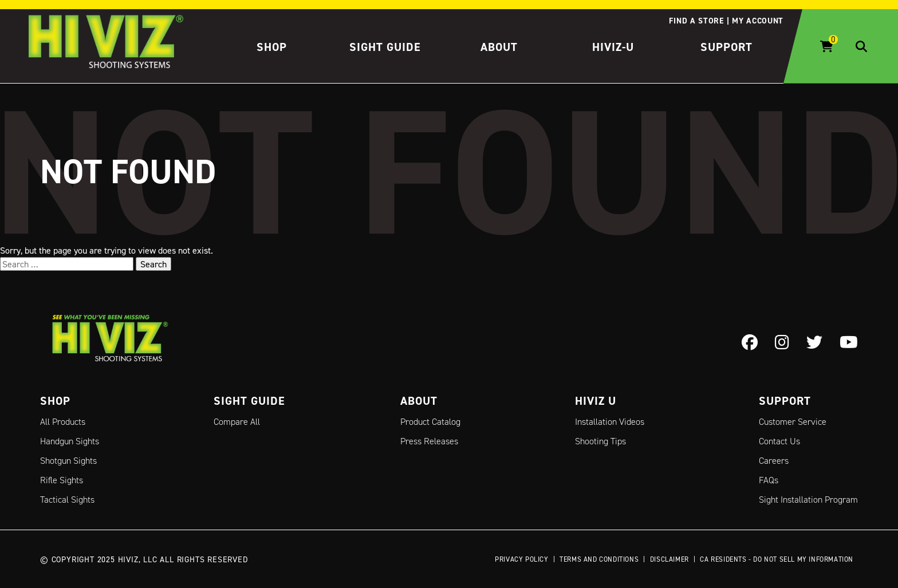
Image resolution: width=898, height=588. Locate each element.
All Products (63, 422)
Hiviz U (596, 401)
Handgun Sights (70, 441)
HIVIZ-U (613, 47)
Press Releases (429, 441)
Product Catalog (430, 422)
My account (758, 21)
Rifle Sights (62, 480)
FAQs (769, 480)
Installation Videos (610, 422)
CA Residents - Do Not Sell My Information (777, 559)
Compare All (237, 422)
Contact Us (779, 441)
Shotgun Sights (68, 461)
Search (153, 264)
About (499, 47)
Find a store (696, 21)
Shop (272, 47)
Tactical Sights (67, 500)
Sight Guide (385, 47)
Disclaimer (669, 559)
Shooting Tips (600, 441)
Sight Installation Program (808, 500)
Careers (774, 461)
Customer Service (793, 422)
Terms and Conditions (599, 559)
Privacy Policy (521, 559)
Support (726, 47)
